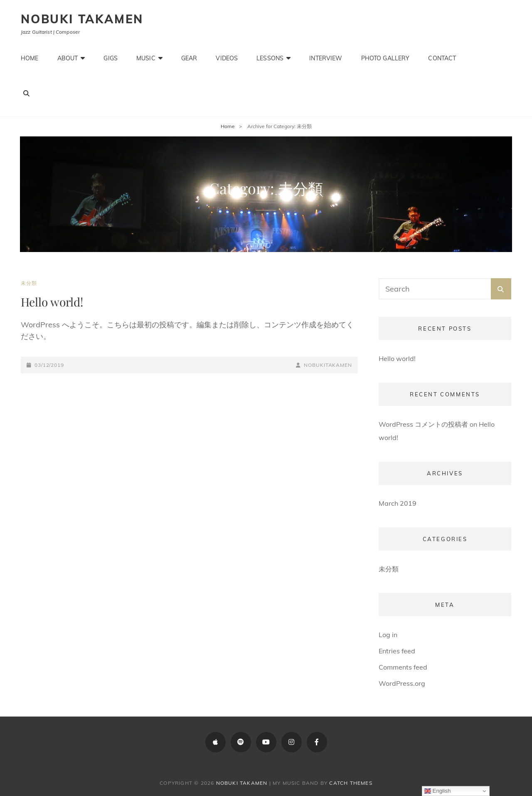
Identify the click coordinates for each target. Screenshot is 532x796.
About (68, 58)
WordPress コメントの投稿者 (423, 424)
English (437, 791)
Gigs (111, 58)
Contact (442, 58)
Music (146, 58)
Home (30, 58)
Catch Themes (351, 783)
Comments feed (403, 667)
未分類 (29, 283)
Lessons (270, 58)
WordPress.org (402, 683)
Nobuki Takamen (82, 19)
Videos (227, 58)
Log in (388, 635)
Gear (189, 58)
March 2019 (398, 503)
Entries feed (397, 651)
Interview (326, 58)
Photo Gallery (385, 58)
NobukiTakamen (328, 365)
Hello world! (52, 302)
